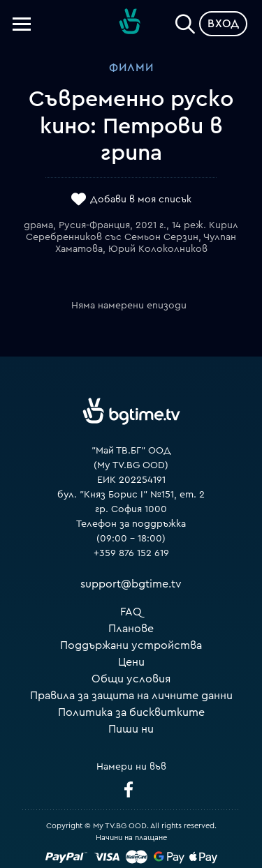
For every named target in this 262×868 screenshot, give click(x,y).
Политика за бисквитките (131, 712)
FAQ (131, 612)
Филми (131, 68)
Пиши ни (131, 729)
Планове (131, 629)
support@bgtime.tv (131, 584)
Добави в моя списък (141, 200)
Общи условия (131, 679)
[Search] (185, 21)
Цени (131, 662)
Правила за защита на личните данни (131, 696)
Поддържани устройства (131, 645)
